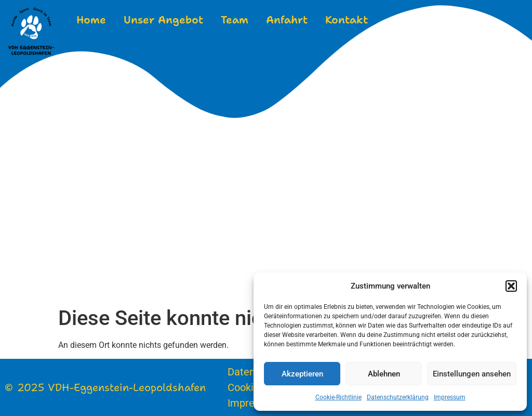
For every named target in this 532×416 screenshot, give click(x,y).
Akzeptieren (302, 374)
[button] (511, 286)
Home (91, 20)
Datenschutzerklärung (398, 397)
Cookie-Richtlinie (338, 397)
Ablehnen (384, 374)
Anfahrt (287, 20)
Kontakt (347, 20)
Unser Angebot (163, 20)
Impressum (450, 397)
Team (235, 20)
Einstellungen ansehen (472, 374)
